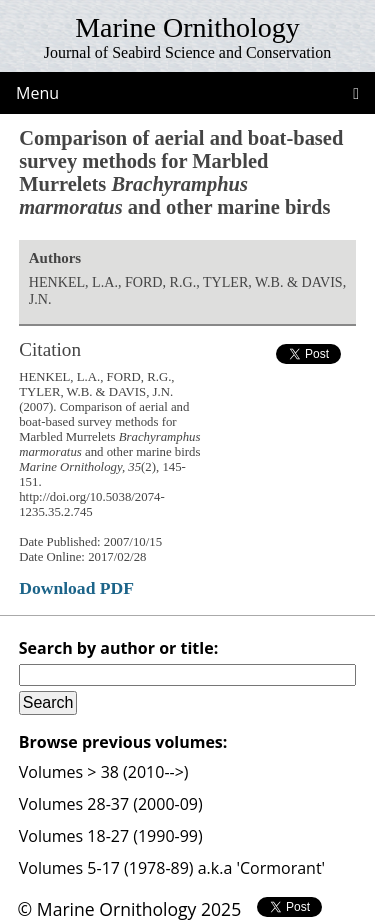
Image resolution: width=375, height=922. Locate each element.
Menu (37, 93)
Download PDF (76, 588)
